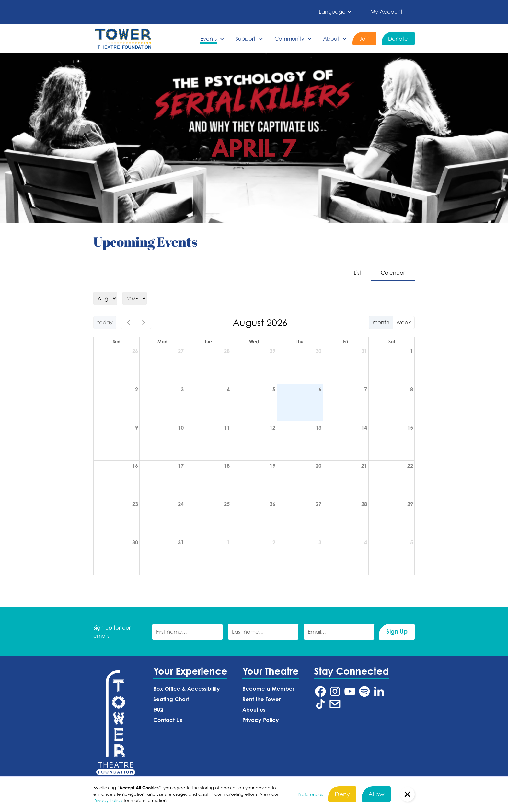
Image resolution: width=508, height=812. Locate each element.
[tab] (358, 273)
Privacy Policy (108, 800)
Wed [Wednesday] (254, 341)
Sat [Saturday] (392, 341)
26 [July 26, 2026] (135, 351)
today (105, 322)
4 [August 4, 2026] (228, 389)
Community (289, 38)
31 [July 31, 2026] (364, 351)
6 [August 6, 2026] (320, 389)
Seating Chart (171, 699)
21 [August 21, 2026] (364, 466)
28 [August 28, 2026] (364, 504)
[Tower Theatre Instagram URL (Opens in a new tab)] (335, 691)
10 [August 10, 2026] (181, 428)
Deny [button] (342, 794)
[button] (335, 12)
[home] (123, 39)
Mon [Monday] (162, 341)
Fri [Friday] (346, 341)
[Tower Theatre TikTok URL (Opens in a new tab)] (320, 704)
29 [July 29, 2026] (272, 351)
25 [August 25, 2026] (227, 504)
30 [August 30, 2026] (135, 542)
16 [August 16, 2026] (135, 466)
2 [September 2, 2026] (274, 542)
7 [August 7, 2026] (366, 389)
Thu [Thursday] (300, 341)
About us (254, 710)
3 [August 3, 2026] (182, 389)
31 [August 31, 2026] (181, 542)
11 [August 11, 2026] (227, 428)
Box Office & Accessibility (187, 689)
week (404, 322)
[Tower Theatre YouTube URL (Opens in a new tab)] (350, 691)
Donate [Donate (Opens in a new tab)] (398, 38)
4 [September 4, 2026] (366, 542)
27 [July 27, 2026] (181, 351)
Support (246, 38)
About (331, 38)
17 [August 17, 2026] (181, 466)
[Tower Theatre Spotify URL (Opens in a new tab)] (364, 691)
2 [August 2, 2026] (137, 389)
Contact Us (168, 720)
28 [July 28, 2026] (227, 351)
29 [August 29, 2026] (410, 504)
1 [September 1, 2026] (228, 542)
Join (364, 38)
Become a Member (268, 689)
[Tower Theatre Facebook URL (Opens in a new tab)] (320, 691)
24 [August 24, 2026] (181, 504)
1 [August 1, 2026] (412, 351)
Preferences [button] (310, 794)
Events (208, 38)
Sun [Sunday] (116, 341)
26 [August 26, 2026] (272, 504)
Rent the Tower (261, 699)
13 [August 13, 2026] (318, 428)
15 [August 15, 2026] (410, 428)
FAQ (158, 710)
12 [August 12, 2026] (272, 428)
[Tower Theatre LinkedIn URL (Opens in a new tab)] (379, 691)
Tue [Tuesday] (208, 341)
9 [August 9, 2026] (137, 428)
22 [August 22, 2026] (410, 466)
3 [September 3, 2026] (320, 542)
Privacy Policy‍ (261, 720)
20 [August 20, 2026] (318, 466)
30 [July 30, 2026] (318, 351)
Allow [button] (376, 794)
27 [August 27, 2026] (318, 504)
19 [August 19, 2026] (272, 466)
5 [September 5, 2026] (412, 542)
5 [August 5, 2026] (274, 389)
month (381, 322)
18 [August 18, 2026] (227, 466)
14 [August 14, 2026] (364, 428)
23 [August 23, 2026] (135, 504)
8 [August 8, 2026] (412, 389)
